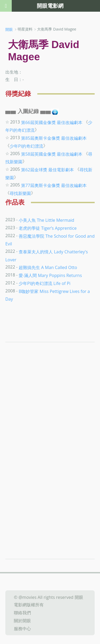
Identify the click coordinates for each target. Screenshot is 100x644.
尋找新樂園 (20, 193)
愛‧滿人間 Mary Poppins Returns (50, 275)
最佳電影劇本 (61, 170)
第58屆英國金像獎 (38, 154)
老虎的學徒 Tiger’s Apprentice (48, 228)
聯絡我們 (22, 613)
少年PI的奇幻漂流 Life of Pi (45, 283)
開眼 (9, 29)
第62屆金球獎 (34, 170)
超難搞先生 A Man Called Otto (48, 267)
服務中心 (22, 628)
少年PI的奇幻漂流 (26, 146)
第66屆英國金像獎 (38, 122)
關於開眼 (22, 621)
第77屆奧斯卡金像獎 (41, 185)
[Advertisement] (50, 416)
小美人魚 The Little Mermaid (46, 220)
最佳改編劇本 (70, 122)
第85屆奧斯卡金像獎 (41, 138)
